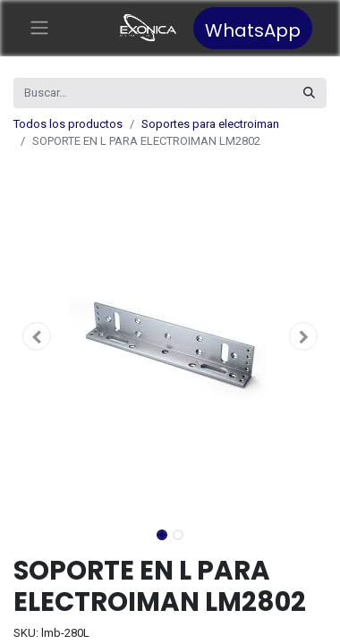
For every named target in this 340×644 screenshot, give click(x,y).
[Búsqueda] (309, 93)
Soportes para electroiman (210, 124)
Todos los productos (68, 124)
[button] (37, 336)
